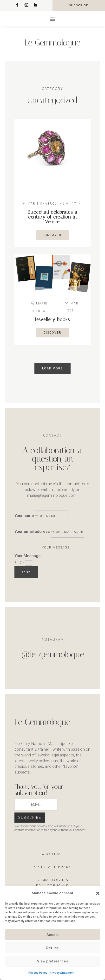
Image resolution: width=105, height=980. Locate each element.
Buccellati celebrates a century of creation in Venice (52, 217)
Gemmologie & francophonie (52, 883)
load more (52, 368)
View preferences (52, 961)
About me (52, 854)
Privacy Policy (38, 973)
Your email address (32, 531)
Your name (24, 516)
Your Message (28, 556)
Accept (53, 935)
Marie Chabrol (42, 204)
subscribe (79, 5)
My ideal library (52, 867)
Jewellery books (52, 319)
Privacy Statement (62, 973)
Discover (52, 235)
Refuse (52, 948)
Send (26, 572)
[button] (98, 893)
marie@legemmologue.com (52, 495)
